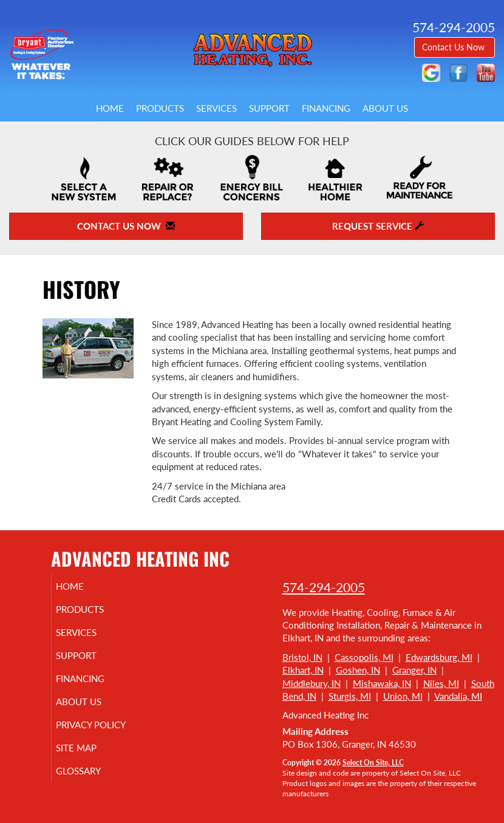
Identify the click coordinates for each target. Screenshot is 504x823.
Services (216, 108)
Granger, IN (414, 670)
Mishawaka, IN (382, 683)
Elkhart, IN (303, 670)
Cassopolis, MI (364, 657)
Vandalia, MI (458, 696)
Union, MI (403, 696)
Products (160, 108)
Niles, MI (441, 683)
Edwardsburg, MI (439, 657)
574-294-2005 (324, 587)
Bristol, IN (302, 657)
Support (269, 108)
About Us (385, 108)
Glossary (92, 771)
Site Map (90, 748)
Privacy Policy (105, 725)
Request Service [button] (378, 226)
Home (110, 108)
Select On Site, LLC (373, 763)
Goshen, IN (358, 670)
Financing (326, 108)
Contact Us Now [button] (455, 47)
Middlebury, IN (312, 683)
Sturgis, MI (350, 696)
